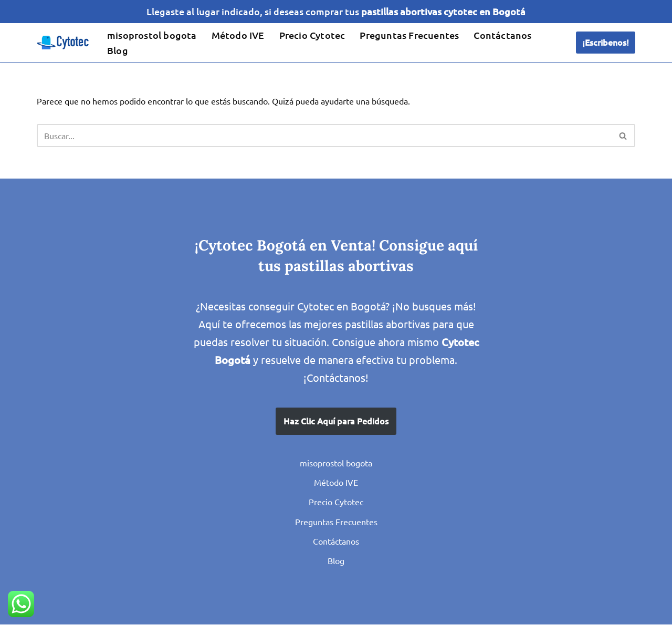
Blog (118, 50)
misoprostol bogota (152, 35)
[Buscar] (324, 136)
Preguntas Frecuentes (409, 35)
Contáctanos (502, 35)
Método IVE (238, 35)
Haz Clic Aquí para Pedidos (336, 421)
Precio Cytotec (312, 35)
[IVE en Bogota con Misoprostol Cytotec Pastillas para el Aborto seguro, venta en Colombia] (63, 43)
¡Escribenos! (606, 43)
